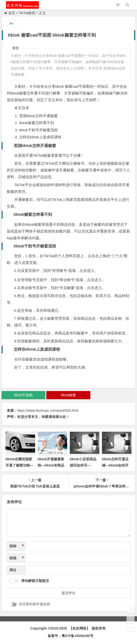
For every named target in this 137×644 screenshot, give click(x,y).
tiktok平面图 (24, 395)
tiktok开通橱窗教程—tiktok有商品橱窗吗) (51, 465)
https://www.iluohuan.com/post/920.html (48, 410)
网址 (13, 570)
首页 (10, 13)
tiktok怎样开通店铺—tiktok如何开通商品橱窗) (115, 465)
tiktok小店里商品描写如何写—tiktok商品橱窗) (83, 465)
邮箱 (17, 558)
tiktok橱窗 (68, 395)
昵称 (17, 546)
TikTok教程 (27, 13)
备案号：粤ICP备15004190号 (70, 636)
